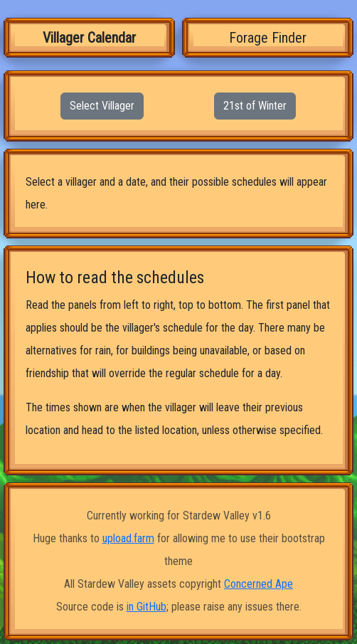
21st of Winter (255, 106)
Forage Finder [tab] (268, 38)
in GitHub (146, 607)
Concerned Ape (259, 584)
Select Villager (102, 106)
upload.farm (128, 538)
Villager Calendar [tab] (89, 38)
